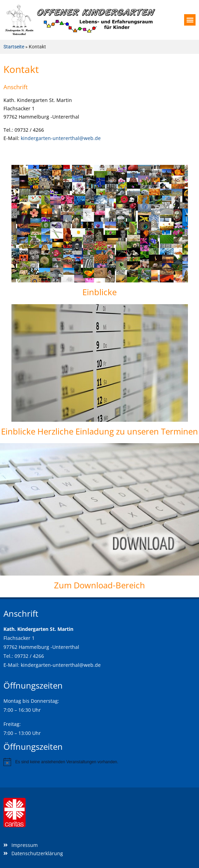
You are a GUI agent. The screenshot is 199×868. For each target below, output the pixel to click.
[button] (190, 20)
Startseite (14, 47)
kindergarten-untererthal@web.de (61, 138)
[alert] (99, 762)
